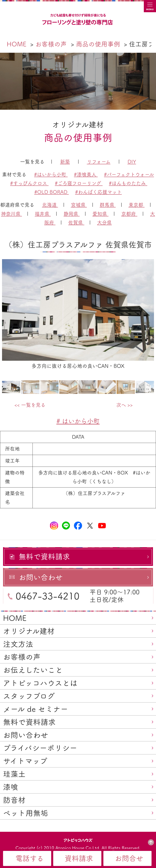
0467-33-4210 (48, 596)
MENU (150, 6)
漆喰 (11, 787)
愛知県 (100, 214)
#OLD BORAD (52, 192)
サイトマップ (25, 761)
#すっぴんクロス (29, 183)
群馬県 (108, 205)
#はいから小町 (51, 174)
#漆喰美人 (86, 174)
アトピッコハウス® (78, 840)
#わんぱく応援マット (99, 192)
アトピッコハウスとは (40, 683)
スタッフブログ (29, 696)
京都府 (129, 214)
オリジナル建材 (29, 631)
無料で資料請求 (29, 722)
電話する (30, 858)
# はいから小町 (78, 421)
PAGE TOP (151, 842)
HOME (15, 618)
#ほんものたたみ (128, 183)
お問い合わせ (26, 735)
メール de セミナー (36, 709)
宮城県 (79, 205)
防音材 (14, 800)
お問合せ (129, 858)
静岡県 (72, 214)
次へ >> (124, 405)
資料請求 (79, 858)
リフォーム (99, 162)
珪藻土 (14, 774)
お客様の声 (22, 657)
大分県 (104, 222)
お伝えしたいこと (33, 670)
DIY (132, 162)
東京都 (137, 205)
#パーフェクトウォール (129, 174)
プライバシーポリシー (40, 748)
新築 (65, 162)
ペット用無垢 (26, 813)
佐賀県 (76, 222)
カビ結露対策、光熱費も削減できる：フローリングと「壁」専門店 (78, 20)
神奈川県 (11, 214)
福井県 (43, 214)
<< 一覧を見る (30, 405)
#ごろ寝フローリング (79, 183)
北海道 (50, 205)
